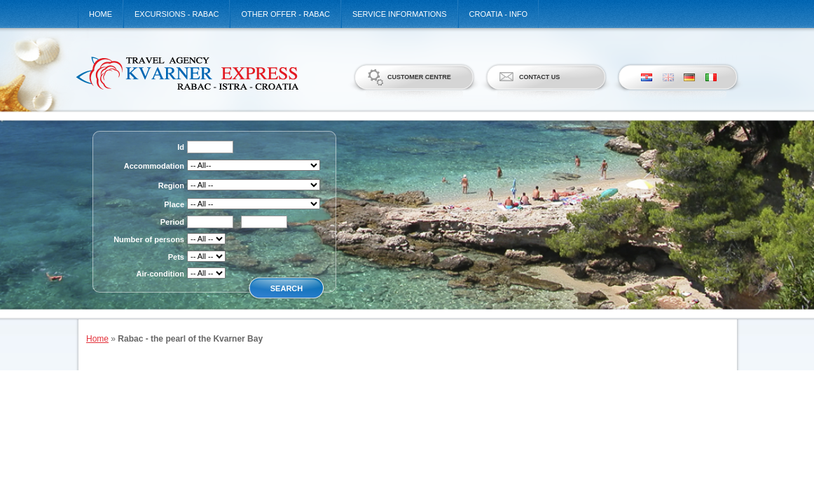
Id (181, 147)
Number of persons (149, 239)
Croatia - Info (499, 14)
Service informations (400, 14)
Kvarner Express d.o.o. (187, 73)
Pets (176, 257)
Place (174, 204)
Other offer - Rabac (285, 14)
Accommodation (154, 166)
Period (172, 222)
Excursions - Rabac (177, 14)
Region (171, 185)
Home (101, 14)
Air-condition (160, 274)
